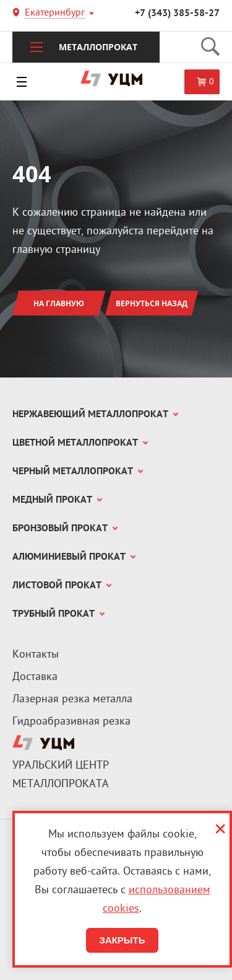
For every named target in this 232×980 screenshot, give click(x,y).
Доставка (35, 677)
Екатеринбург (55, 14)
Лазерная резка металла (72, 700)
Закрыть (122, 940)
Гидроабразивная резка (71, 722)
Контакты (36, 655)
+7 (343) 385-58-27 (177, 14)
